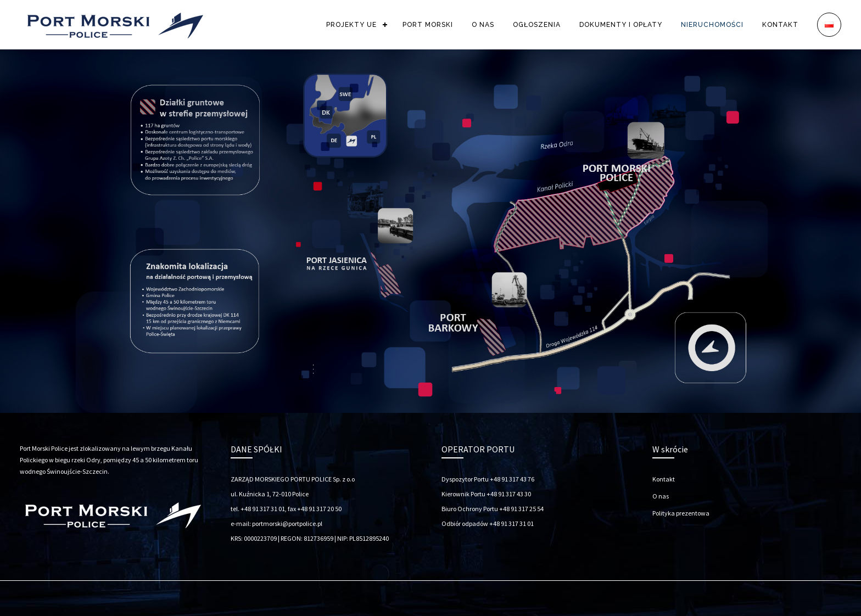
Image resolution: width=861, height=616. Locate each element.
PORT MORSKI (428, 25)
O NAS (483, 25)
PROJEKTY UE (351, 25)
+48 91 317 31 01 (511, 523)
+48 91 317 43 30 (509, 494)
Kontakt (664, 479)
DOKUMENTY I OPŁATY (621, 25)
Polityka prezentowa (681, 513)
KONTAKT (780, 25)
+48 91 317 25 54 (521, 509)
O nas (661, 496)
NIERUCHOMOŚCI (712, 25)
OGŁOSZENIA (537, 25)
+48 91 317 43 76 (512, 479)
